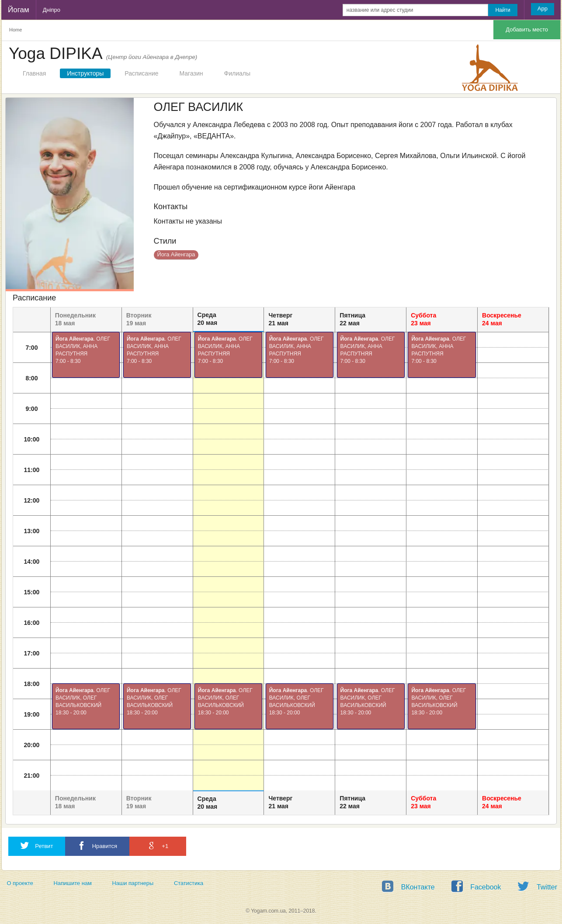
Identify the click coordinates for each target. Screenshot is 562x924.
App (543, 9)
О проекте (20, 883)
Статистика (189, 883)
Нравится (97, 846)
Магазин (191, 73)
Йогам (19, 10)
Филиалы (237, 73)
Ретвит (37, 846)
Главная (34, 73)
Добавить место (527, 29)
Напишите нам (73, 883)
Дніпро (52, 10)
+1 (158, 846)
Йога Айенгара (176, 254)
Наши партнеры (133, 883)
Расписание (141, 73)
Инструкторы (85, 73)
